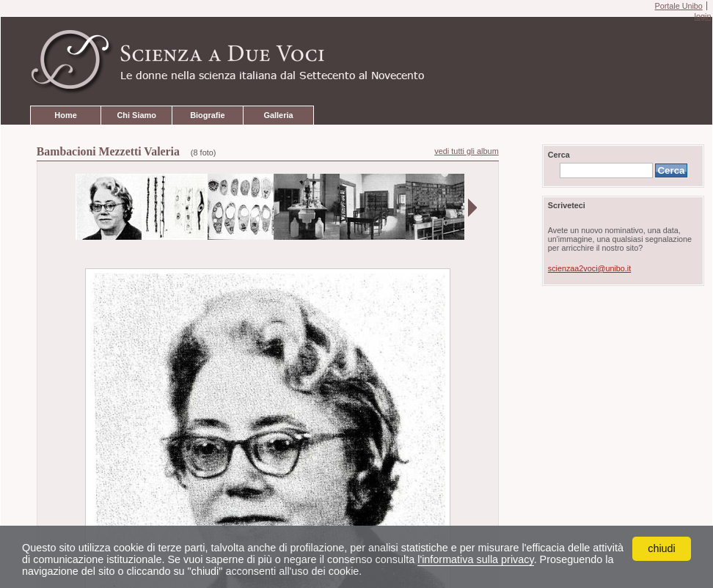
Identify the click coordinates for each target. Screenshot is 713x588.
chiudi (662, 548)
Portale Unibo (678, 6)
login (702, 16)
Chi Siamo (136, 115)
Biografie (207, 115)
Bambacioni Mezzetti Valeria (108, 151)
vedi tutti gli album (467, 151)
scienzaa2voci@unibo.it (589, 268)
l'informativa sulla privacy (475, 559)
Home (65, 115)
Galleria (278, 115)
